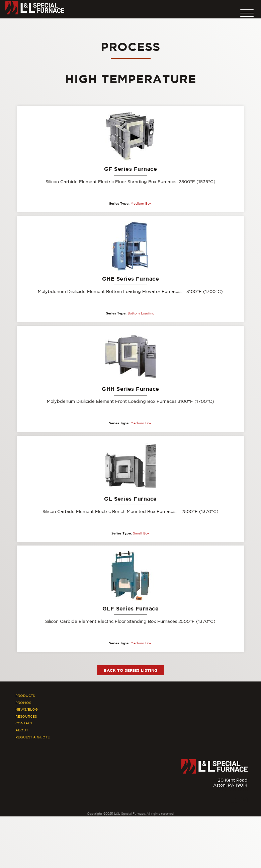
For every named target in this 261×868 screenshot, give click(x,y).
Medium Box (141, 203)
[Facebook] (234, 800)
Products (25, 696)
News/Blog (27, 709)
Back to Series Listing (130, 670)
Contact (24, 723)
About (22, 730)
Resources (26, 716)
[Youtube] (244, 800)
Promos (23, 703)
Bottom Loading (141, 313)
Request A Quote (33, 737)
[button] (247, 11)
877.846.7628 (233, 790)
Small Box (141, 533)
